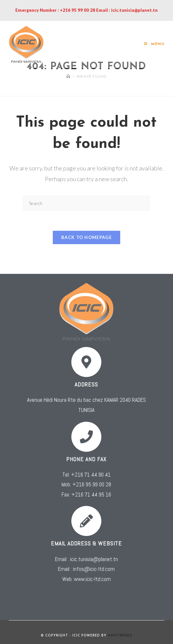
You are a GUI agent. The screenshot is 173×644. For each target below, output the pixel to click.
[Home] (68, 76)
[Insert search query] (86, 203)
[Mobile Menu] (154, 44)
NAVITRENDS (120, 636)
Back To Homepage (86, 237)
